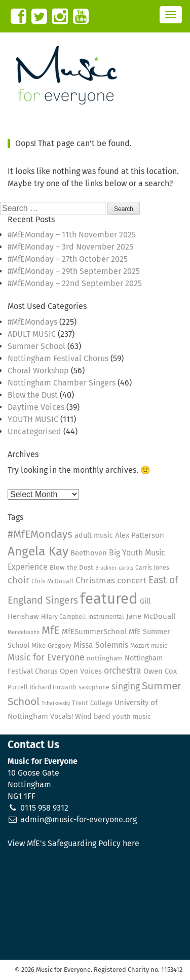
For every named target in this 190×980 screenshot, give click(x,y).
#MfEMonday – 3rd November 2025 (70, 247)
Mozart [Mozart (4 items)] (140, 646)
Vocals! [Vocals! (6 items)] (62, 716)
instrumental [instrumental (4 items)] (106, 617)
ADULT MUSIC (32, 334)
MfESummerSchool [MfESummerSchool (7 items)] (94, 632)
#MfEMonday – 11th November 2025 (72, 235)
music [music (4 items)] (159, 646)
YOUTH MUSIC (33, 419)
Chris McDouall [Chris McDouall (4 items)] (52, 581)
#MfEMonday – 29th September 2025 (74, 271)
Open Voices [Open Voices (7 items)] (81, 671)
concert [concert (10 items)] (132, 580)
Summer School (36, 346)
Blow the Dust (33, 395)
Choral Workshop (38, 371)
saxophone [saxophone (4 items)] (94, 687)
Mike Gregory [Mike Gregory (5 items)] (51, 646)
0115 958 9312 (44, 808)
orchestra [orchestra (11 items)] (123, 671)
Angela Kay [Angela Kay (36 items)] (38, 551)
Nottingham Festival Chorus (58, 358)
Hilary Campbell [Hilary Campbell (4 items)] (64, 617)
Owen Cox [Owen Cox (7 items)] (160, 671)
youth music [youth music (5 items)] (131, 717)
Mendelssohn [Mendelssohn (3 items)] (24, 632)
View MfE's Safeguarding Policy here (73, 843)
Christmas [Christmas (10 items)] (95, 580)
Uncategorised (34, 431)
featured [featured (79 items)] (109, 599)
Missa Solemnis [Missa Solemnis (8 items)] (101, 645)
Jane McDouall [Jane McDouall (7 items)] (151, 616)
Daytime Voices (36, 407)
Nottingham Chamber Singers (62, 383)
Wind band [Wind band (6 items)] (93, 716)
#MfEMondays (32, 322)
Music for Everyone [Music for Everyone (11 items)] (46, 658)
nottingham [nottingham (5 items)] (105, 658)
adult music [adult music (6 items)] (94, 535)
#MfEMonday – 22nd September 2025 (75, 283)
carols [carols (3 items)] (126, 568)
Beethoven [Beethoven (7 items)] (89, 553)
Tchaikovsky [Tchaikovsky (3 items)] (56, 703)
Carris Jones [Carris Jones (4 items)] (152, 568)
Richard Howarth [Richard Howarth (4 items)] (53, 687)
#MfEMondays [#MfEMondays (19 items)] (40, 534)
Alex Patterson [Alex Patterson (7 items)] (140, 535)
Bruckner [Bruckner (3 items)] (106, 568)
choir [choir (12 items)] (18, 580)
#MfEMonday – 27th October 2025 (68, 259)
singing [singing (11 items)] (126, 687)
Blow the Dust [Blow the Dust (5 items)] (71, 568)
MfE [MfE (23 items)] (51, 631)
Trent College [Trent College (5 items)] (92, 703)
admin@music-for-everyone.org (79, 819)
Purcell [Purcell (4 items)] (18, 687)
